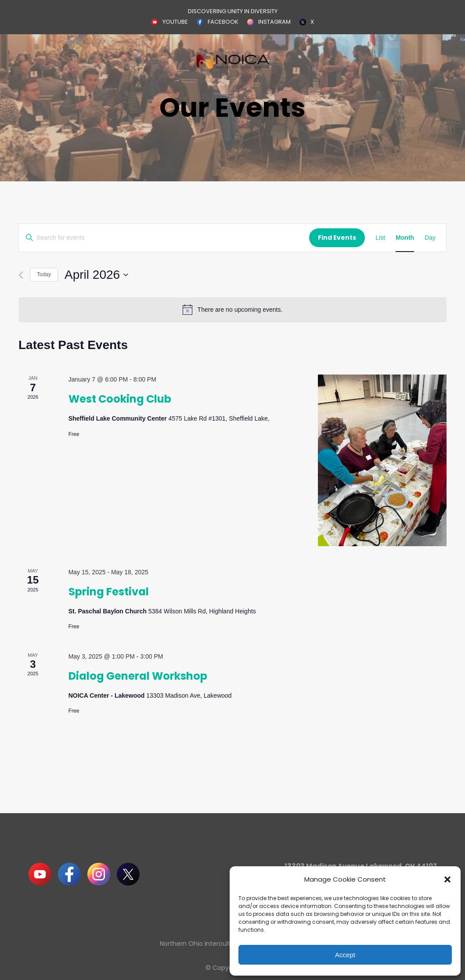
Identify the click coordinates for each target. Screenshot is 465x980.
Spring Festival (109, 592)
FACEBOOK (223, 22)
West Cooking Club (120, 399)
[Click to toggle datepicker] (96, 275)
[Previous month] (21, 275)
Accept (345, 955)
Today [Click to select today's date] (44, 274)
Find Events (337, 238)
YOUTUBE (175, 22)
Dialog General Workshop (138, 676)
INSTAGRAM (274, 22)
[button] (447, 879)
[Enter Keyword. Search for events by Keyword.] (164, 238)
